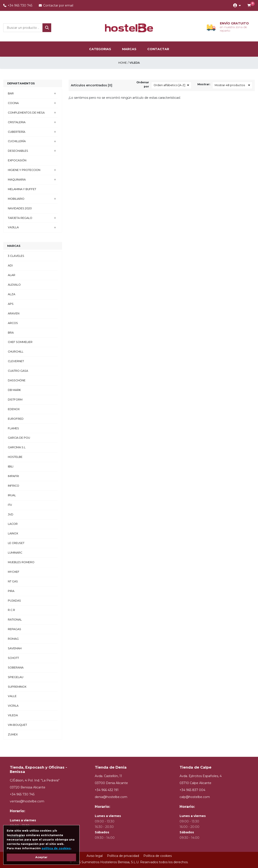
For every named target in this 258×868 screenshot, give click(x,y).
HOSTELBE (15, 457)
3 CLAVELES (16, 256)
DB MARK (14, 390)
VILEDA (13, 715)
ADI (10, 265)
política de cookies (56, 848)
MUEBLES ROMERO (21, 562)
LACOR (13, 524)
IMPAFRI (13, 476)
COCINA (13, 103)
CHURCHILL (16, 352)
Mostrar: (204, 84)
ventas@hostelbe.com (27, 801)
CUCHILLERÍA (17, 141)
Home (123, 63)
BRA (11, 333)
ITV (10, 505)
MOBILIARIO (16, 199)
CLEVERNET (16, 361)
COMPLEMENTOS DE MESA (26, 113)
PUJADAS (14, 601)
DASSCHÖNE (17, 380)
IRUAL (12, 495)
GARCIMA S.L (17, 447)
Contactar (158, 49)
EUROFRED (16, 419)
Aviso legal (95, 856)
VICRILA (13, 706)
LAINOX (13, 533)
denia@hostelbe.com (111, 797)
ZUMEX (13, 734)
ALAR (12, 275)
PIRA (11, 591)
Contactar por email (56, 5)
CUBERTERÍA (17, 132)
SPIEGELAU (16, 677)
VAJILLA (13, 227)
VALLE (12, 696)
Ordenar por (143, 84)
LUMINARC (15, 553)
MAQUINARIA (17, 180)
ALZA (12, 294)
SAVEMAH (15, 648)
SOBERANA (16, 668)
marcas (129, 49)
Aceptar (41, 857)
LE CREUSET (16, 543)
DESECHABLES (18, 151)
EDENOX (14, 409)
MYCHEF (14, 572)
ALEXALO (14, 285)
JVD (11, 514)
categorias (100, 49)
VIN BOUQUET (17, 725)
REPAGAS (14, 629)
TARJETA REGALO (20, 218)
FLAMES (13, 428)
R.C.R (11, 610)
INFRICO (14, 486)
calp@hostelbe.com (195, 797)
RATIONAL (15, 620)
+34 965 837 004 (192, 790)
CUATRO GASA (18, 371)
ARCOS (13, 323)
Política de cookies (158, 856)
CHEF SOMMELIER (20, 342)
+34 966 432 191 (107, 790)
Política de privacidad (123, 856)
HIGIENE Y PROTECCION (24, 170)
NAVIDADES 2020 (20, 208)
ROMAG (13, 639)
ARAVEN (14, 313)
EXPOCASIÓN (17, 160)
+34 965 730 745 (18, 5)
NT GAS (13, 581)
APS (11, 304)
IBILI (11, 466)
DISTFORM (15, 400)
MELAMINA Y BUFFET (22, 189)
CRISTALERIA (17, 122)
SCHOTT (13, 658)
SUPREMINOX (17, 687)
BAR (11, 93)
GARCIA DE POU (19, 438)
